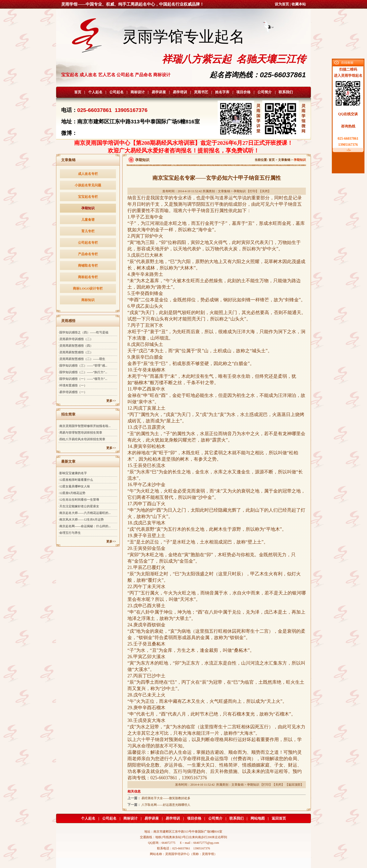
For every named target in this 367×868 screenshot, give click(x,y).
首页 (78, 92)
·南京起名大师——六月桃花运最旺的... (85, 513)
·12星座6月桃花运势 (72, 493)
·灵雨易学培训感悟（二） (76, 339)
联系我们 (286, 92)
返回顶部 (294, 785)
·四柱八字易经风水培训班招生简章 (82, 439)
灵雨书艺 (201, 92)
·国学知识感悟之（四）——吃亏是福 (83, 332)
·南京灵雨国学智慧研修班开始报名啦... (85, 426)
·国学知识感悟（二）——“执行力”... (83, 372)
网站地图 (258, 818)
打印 (253, 191)
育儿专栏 (88, 231)
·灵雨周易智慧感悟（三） (76, 352)
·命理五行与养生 (70, 533)
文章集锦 (284, 160)
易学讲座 (159, 92)
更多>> (111, 401)
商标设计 (138, 92)
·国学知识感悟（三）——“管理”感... (83, 366)
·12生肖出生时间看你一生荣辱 (79, 500)
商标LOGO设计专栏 (88, 288)
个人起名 (95, 92)
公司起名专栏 (88, 243)
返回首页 (279, 818)
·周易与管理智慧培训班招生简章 (80, 433)
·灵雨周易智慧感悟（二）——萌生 (82, 359)
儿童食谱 (88, 220)
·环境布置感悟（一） (73, 385)
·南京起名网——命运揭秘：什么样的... (85, 526)
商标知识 (88, 300)
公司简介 (265, 92)
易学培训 (180, 92)
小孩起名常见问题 (88, 185)
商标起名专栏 (88, 277)
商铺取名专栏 (88, 265)
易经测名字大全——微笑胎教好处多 (166, 798)
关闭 (265, 191)
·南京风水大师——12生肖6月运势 (81, 520)
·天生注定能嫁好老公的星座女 (79, 506)
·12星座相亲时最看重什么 (76, 480)
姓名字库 (222, 92)
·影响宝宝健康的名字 (73, 473)
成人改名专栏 (88, 174)
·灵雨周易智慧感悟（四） (76, 346)
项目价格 (243, 92)
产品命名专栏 (88, 254)
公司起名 (116, 92)
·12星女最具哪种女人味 (74, 486)
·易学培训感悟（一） (73, 392)
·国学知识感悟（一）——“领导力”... (83, 379)
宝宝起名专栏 (88, 197)
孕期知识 (88, 208)
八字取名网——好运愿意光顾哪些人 (166, 805)
